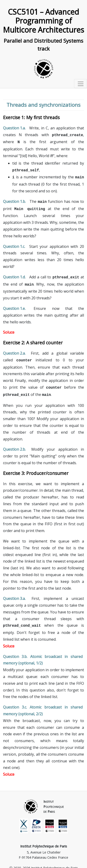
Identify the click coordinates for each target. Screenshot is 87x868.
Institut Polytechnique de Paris (44, 841)
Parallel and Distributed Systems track (43, 45)
